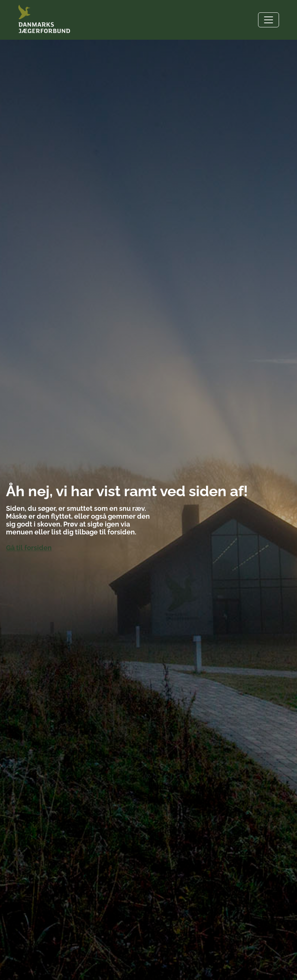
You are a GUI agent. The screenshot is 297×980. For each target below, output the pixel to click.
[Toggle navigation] (269, 20)
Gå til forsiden (29, 548)
